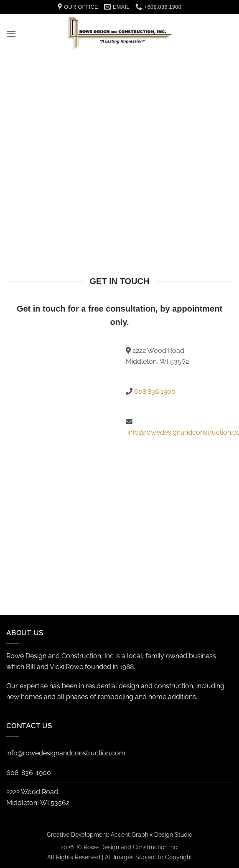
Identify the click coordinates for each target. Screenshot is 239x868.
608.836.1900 (155, 391)
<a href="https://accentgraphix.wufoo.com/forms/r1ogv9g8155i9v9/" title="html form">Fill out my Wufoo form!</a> (60, 462)
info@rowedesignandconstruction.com (66, 753)
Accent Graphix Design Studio (151, 834)
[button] (11, 34)
